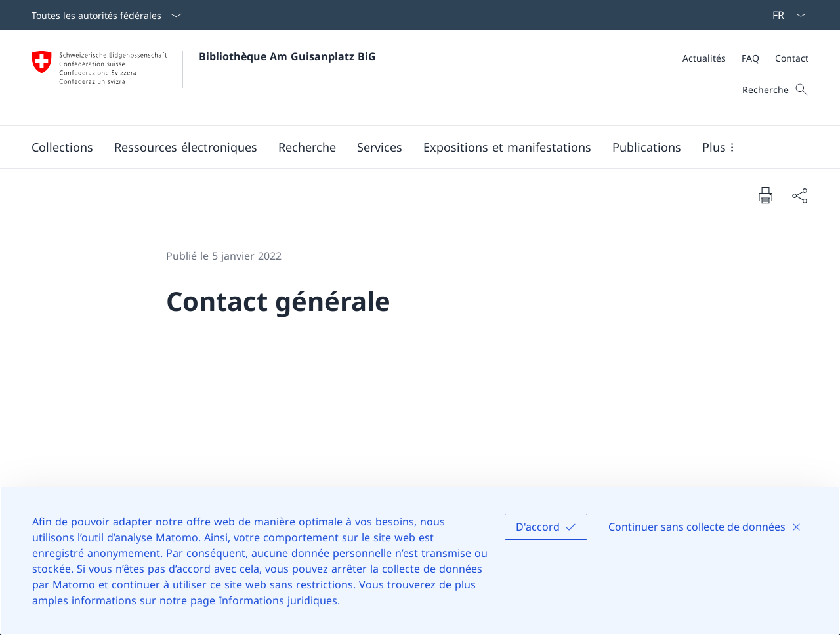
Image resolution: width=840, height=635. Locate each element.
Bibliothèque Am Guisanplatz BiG (287, 56)
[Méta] (745, 58)
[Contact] (792, 58)
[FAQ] (750, 58)
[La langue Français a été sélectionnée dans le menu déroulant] (785, 15)
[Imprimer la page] (765, 195)
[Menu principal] (409, 147)
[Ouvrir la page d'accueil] (204, 78)
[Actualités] (704, 58)
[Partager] (799, 195)
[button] (62, 147)
